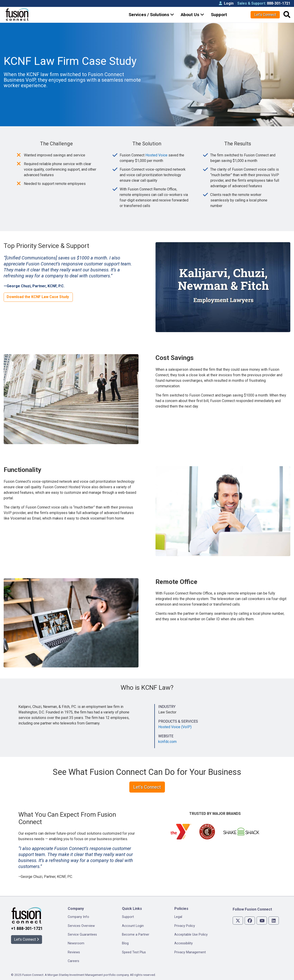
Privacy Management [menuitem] (190, 952)
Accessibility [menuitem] (184, 943)
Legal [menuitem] (178, 917)
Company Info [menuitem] (78, 917)
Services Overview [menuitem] (81, 926)
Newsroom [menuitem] (76, 943)
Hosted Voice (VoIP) (175, 727)
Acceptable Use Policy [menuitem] (191, 935)
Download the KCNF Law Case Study (38, 297)
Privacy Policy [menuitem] (185, 926)
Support (219, 15)
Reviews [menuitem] (74, 952)
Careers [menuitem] (73, 961)
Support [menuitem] (128, 917)
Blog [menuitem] (125, 943)
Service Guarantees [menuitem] (82, 935)
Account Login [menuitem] (133, 926)
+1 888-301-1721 (27, 928)
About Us (192, 15)
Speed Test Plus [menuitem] (134, 952)
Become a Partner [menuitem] (136, 935)
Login (226, 3)
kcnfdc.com (167, 742)
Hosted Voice (156, 155)
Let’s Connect (265, 15)
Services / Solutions (151, 15)
